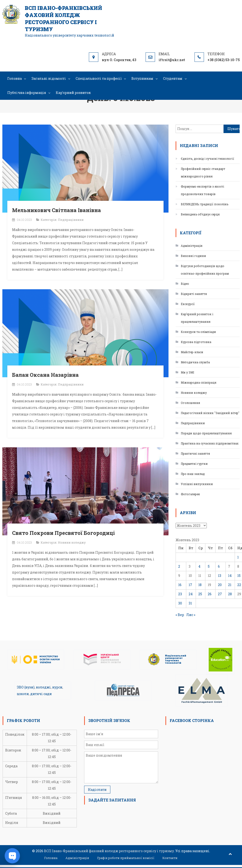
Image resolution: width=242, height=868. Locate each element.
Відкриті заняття (194, 294)
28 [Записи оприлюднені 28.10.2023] (230, 594)
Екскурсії (188, 304)
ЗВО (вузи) (26, 687)
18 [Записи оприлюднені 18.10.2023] (200, 585)
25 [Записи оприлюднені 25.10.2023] (200, 594)
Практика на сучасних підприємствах (210, 443)
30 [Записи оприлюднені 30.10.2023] (180, 603)
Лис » (191, 615)
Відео (185, 284)
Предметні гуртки (194, 464)
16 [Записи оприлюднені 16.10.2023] (180, 585)
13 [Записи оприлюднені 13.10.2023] (220, 576)
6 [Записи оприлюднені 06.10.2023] (219, 566)
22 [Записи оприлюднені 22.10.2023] (239, 585)
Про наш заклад (193, 474)
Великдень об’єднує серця (200, 214)
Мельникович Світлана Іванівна (56, 210)
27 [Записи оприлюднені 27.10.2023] (220, 594)
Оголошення (190, 403)
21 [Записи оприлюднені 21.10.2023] (230, 585)
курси (57, 687)
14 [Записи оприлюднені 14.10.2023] (230, 576)
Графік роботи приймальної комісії (126, 858)
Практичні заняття (195, 453)
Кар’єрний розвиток (73, 93)
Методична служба (195, 362)
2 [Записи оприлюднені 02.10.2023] (179, 566)
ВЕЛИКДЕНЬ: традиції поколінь (205, 204)
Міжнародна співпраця (199, 382)
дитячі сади (41, 694)
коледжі (43, 687)
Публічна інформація (27, 93)
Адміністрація (192, 246)
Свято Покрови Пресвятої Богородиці (63, 533)
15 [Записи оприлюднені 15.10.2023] (239, 576)
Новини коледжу (72, 542)
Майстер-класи (192, 352)
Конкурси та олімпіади (198, 332)
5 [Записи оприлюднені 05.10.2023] (209, 566)
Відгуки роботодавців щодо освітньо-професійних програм (205, 270)
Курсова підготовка (196, 342)
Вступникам (142, 78)
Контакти (170, 858)
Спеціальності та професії (99, 78)
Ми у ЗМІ (187, 372)
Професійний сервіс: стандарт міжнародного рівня (203, 172)
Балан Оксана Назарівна (45, 375)
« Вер (180, 615)
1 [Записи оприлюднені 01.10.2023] (238, 557)
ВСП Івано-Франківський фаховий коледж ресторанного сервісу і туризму (63, 19)
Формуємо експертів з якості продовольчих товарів (202, 190)
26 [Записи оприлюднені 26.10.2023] (210, 594)
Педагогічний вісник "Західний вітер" (210, 413)
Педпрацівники (71, 220)
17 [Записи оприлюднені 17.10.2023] (190, 585)
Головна (15, 78)
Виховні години (193, 256)
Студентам (173, 78)
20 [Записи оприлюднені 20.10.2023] (220, 585)
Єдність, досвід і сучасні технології (207, 159)
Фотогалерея (190, 494)
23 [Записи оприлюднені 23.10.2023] (180, 594)
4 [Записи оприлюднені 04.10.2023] (199, 566)
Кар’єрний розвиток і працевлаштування (197, 318)
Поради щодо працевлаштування (206, 433)
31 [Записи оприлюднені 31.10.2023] (190, 603)
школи (23, 694)
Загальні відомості (49, 78)
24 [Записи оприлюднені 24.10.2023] (191, 594)
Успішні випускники (197, 484)
